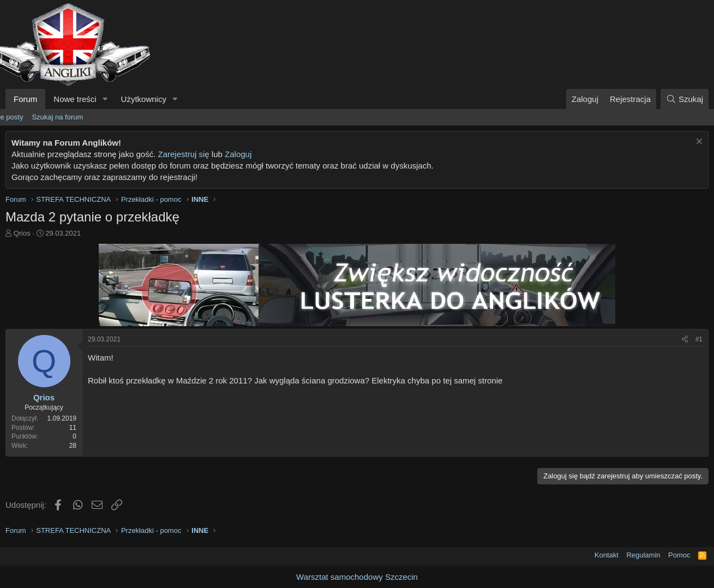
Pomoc (679, 555)
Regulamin (643, 555)
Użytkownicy (144, 99)
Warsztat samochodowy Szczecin (357, 577)
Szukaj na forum (57, 117)
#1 (699, 339)
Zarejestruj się (183, 154)
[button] (105, 99)
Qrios (22, 233)
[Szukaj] (685, 99)
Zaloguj (238, 154)
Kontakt (607, 555)
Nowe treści (75, 99)
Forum (25, 99)
